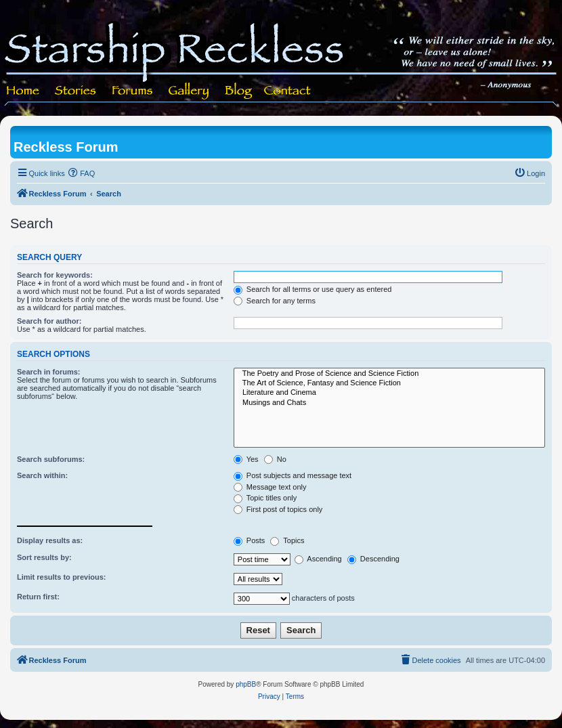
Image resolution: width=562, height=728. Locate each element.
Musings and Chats (389, 403)
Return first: (38, 597)
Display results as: (50, 540)
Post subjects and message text (293, 475)
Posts (250, 540)
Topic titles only (265, 498)
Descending (373, 559)
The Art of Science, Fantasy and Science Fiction (389, 383)
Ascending (318, 559)
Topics (287, 540)
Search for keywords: (55, 275)
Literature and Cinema (389, 393)
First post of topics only (278, 509)
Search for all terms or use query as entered (313, 289)
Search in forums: (49, 372)
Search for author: (49, 321)
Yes (246, 459)
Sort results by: (44, 557)
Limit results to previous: (61, 577)
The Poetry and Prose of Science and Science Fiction (389, 374)
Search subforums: (51, 459)
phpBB (246, 684)
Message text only (270, 487)
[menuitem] (82, 173)
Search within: (42, 475)
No (275, 459)
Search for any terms (275, 301)
